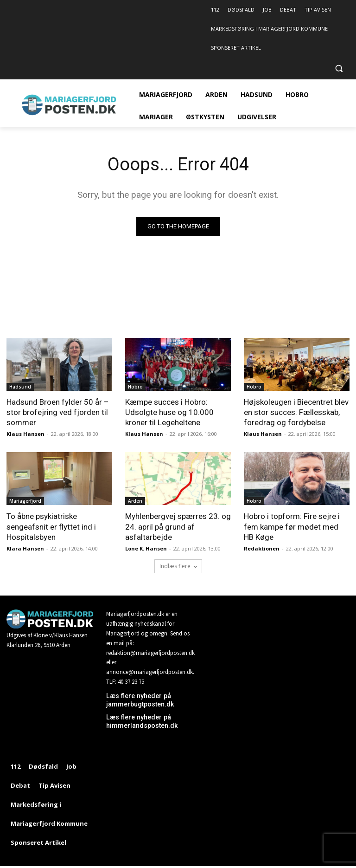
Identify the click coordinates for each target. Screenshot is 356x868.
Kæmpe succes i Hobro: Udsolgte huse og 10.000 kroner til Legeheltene (169, 412)
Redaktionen (262, 548)
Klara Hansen (25, 548)
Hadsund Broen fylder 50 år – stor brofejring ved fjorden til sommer (58, 412)
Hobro (135, 387)
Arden (135, 501)
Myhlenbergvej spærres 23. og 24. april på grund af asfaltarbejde (178, 526)
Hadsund (20, 387)
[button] (339, 68)
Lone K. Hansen (146, 548)
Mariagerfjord (25, 501)
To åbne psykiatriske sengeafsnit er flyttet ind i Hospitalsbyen (51, 526)
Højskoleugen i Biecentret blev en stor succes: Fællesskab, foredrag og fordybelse (296, 412)
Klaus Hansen (25, 434)
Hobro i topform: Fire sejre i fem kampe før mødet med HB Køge (292, 526)
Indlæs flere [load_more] (178, 566)
